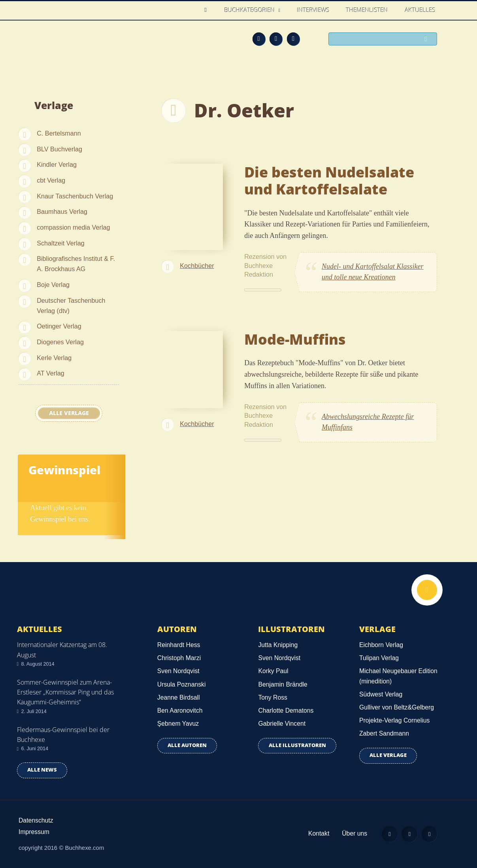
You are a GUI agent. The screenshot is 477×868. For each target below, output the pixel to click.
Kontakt (318, 833)
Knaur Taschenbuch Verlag (75, 196)
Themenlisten (367, 10)
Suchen (428, 40)
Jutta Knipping (278, 645)
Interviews (313, 10)
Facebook (276, 39)
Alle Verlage (69, 413)
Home (208, 10)
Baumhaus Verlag (62, 211)
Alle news (42, 770)
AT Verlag (51, 373)
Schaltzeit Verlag (61, 243)
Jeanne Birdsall (179, 697)
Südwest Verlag (381, 694)
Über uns (354, 833)
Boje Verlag (53, 285)
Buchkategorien (251, 10)
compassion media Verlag (73, 227)
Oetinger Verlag (59, 326)
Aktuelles (420, 10)
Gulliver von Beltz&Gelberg (397, 707)
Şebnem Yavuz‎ (178, 724)
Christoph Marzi (179, 658)
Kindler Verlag (57, 164)
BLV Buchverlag (59, 149)
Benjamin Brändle (283, 684)
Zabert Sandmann (384, 733)
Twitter (293, 39)
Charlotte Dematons (286, 710)
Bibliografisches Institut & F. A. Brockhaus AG (76, 264)
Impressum (34, 832)
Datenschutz (36, 820)
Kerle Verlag (54, 358)
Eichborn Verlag (381, 645)
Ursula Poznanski (182, 684)
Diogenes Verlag (60, 342)
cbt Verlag (51, 180)
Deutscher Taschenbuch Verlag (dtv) (71, 306)
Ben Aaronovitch (180, 710)
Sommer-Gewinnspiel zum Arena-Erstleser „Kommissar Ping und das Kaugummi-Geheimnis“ (65, 692)
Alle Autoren (187, 745)
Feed (259, 39)
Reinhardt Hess (179, 645)
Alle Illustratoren (297, 745)
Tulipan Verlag (379, 658)
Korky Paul (273, 671)
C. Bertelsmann (59, 133)
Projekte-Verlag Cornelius (395, 720)
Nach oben (427, 590)
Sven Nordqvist (178, 671)
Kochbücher (197, 266)
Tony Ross (273, 697)
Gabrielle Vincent (282, 724)
